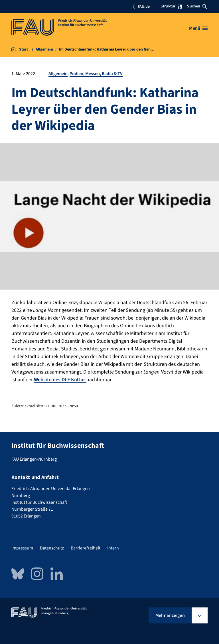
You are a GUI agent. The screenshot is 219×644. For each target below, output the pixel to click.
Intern (113, 548)
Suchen (197, 6)
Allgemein (58, 74)
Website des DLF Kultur (60, 380)
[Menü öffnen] (198, 28)
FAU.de (141, 7)
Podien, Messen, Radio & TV (96, 74)
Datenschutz (52, 548)
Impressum (22, 548)
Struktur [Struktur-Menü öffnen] (171, 6)
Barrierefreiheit (86, 548)
